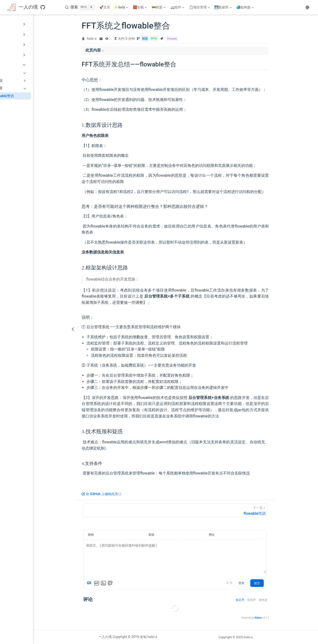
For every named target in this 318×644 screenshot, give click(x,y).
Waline (280, 619)
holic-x (114, 40)
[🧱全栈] (140, 7)
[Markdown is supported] (112, 584)
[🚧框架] (159, 7)
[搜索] (79, 7)
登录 (264, 584)
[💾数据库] (223, 7)
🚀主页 (105, 7)
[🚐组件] (178, 7)
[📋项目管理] (200, 7)
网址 (234, 536)
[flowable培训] (198, 511)
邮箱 (174, 536)
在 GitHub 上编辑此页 (124, 495)
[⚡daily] (122, 7)
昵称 (113, 536)
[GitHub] (43, 7)
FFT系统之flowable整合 (31, 96)
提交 (279, 584)
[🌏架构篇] (246, 7)
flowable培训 (23, 103)
